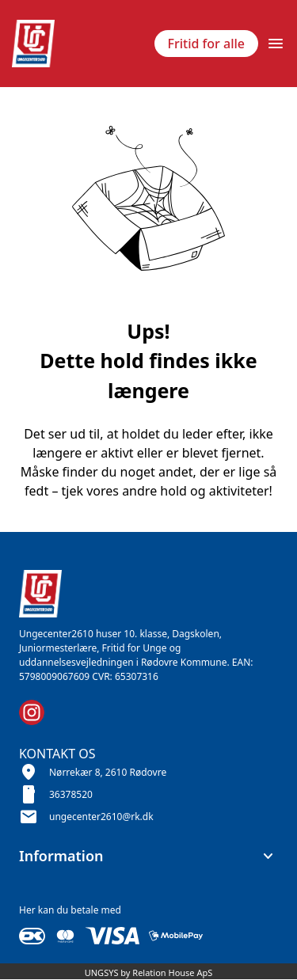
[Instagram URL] (32, 712)
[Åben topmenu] (276, 44)
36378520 (71, 794)
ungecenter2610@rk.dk (101, 817)
